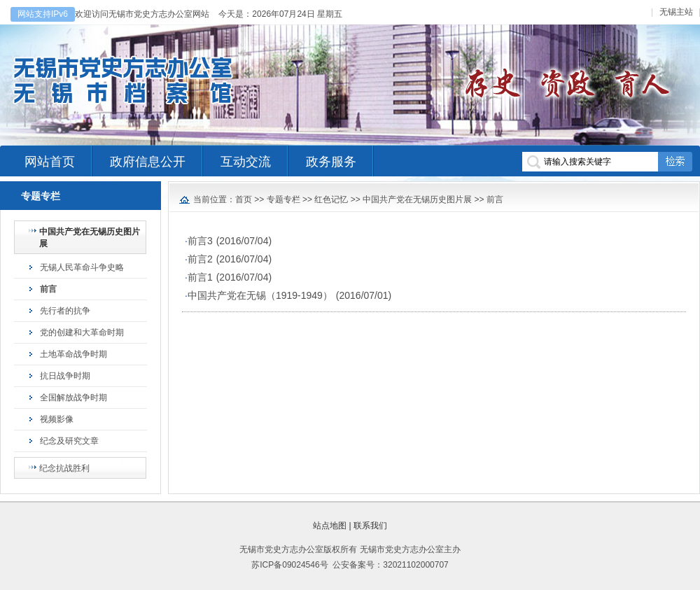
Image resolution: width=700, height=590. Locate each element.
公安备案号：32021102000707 (390, 565)
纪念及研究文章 (69, 441)
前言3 (200, 241)
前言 (48, 289)
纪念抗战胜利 (64, 468)
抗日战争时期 (65, 376)
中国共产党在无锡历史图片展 (90, 238)
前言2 (200, 259)
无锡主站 (676, 12)
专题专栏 (283, 199)
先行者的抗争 (65, 311)
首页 (244, 199)
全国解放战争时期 (73, 398)
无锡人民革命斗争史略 (82, 267)
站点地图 (330, 526)
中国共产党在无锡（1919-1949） (260, 295)
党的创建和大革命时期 (82, 332)
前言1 (200, 277)
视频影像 (57, 419)
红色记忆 (331, 199)
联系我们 (370, 526)
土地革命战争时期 (73, 354)
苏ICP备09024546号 (289, 565)
